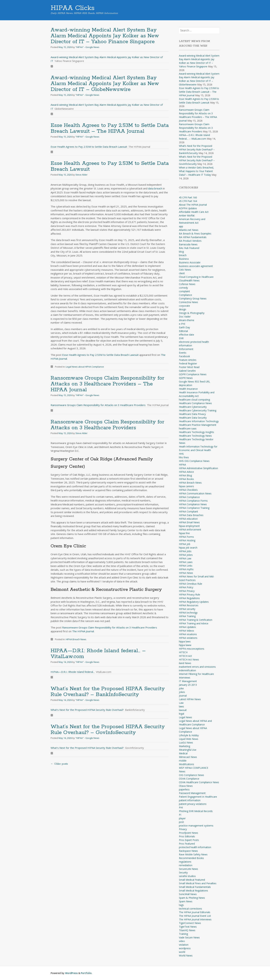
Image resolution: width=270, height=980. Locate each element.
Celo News (185, 270)
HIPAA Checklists (188, 490)
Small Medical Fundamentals (195, 887)
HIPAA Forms (186, 537)
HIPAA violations (188, 638)
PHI (181, 807)
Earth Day (184, 327)
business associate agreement (196, 266)
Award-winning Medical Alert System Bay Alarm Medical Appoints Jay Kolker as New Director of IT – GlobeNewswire (105, 84)
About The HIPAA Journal (193, 205)
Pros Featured (187, 844)
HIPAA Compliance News (193, 504)
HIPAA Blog (185, 475)
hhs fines (184, 457)
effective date (186, 335)
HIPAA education (188, 519)
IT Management (188, 681)
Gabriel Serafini (187, 371)
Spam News (186, 901)
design (183, 309)
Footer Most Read (189, 367)
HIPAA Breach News (76, 639)
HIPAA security (187, 609)
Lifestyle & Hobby (189, 735)
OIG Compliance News (191, 775)
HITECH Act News (189, 659)
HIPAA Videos (186, 631)
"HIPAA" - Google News (87, 47)
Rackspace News (188, 851)
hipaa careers (186, 486)
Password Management (192, 793)
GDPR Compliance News (193, 374)
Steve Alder (81, 175)
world (182, 952)
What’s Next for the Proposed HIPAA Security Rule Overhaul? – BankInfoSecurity (108, 692)
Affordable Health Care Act (194, 212)
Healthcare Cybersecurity (193, 407)
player (182, 818)
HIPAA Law (185, 558)
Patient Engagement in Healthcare (198, 797)
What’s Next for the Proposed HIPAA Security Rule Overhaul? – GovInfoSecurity (108, 730)
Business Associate (190, 262)
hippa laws (185, 641)
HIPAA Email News (189, 522)
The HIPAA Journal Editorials (195, 912)
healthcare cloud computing (194, 400)
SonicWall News (188, 894)
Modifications (186, 764)
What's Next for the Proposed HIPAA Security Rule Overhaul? (87, 710)
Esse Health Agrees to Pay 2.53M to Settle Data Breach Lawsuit (89, 147)
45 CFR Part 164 (188, 201)
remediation (186, 865)
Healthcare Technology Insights (196, 432)
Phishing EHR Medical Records (196, 811)
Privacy (183, 829)
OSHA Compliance (189, 779)
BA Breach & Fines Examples (195, 234)
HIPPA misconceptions (192, 649)
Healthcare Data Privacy (192, 414)
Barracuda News (188, 244)
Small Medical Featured (192, 880)
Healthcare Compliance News (195, 403)
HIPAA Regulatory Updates (194, 602)
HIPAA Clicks (73, 8)
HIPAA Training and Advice (194, 623)
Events (183, 353)
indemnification (187, 670)
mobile (183, 761)
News (182, 771)
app (181, 226)
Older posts (59, 764)
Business (184, 259)
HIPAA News (186, 573)
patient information (190, 800)
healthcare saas (188, 428)
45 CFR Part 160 (188, 197)
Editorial (183, 331)
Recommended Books (191, 858)
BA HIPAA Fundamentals (193, 237)
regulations (185, 862)
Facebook (184, 356)
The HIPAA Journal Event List (195, 916)
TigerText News (188, 927)
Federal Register (188, 363)
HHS (181, 454)
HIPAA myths (186, 569)
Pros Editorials (187, 836)
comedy (183, 288)
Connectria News (188, 302)
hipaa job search (188, 548)
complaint (184, 291)
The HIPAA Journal (83, 631)
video (182, 941)
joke (181, 688)
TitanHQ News (187, 930)
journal (183, 696)
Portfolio (86, 973)
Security (183, 872)
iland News (185, 663)
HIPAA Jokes (186, 555)
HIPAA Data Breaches (191, 515)
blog (181, 252)
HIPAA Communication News (195, 493)
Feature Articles (188, 360)
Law (181, 703)
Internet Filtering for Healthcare (196, 674)
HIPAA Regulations (189, 598)
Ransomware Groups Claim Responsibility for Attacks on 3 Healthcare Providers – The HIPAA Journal (107, 384)
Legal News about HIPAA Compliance (85, 367)
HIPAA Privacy (187, 591)
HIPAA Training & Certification (196, 620)
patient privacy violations (193, 804)
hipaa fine (184, 533)
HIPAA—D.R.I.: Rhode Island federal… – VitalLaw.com (98, 654)
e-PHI (182, 324)
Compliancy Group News (193, 299)
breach (183, 255)
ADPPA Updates (188, 208)
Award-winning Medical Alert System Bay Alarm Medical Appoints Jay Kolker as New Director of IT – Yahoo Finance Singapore (105, 36)
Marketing (185, 746)
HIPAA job (185, 544)
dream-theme (187, 320)
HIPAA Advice (186, 472)
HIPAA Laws (186, 562)
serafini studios (187, 876)
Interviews (185, 678)
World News (186, 956)
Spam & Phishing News (192, 898)
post (181, 822)
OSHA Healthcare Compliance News (199, 782)
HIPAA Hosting (187, 540)
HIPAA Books (186, 479)
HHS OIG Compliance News (194, 461)
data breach (155, 188)
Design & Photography (192, 313)
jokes (182, 692)
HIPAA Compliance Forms (193, 501)
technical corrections (190, 909)
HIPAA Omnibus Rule (191, 584)
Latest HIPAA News (190, 699)
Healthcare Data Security (193, 418)
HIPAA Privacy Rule (189, 595)
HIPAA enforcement (190, 530)
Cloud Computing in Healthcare (196, 277)
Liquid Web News (189, 739)
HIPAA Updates (187, 627)
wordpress (185, 948)
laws (181, 706)
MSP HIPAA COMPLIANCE (194, 768)
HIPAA (182, 465)
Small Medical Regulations (193, 891)
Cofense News (187, 284)
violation (184, 945)
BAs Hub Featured (189, 248)
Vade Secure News (189, 937)
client (182, 273)
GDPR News (186, 378)
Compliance (185, 295)
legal (181, 714)
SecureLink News (188, 869)
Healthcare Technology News (195, 436)
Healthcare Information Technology (199, 421)
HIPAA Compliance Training (194, 508)
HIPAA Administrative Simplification (198, 468)
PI (180, 815)
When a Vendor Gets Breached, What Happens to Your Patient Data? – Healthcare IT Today (196, 171)
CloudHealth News (189, 280)
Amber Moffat (187, 215)
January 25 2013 (188, 685)
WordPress (71, 973)
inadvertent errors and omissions (197, 667)
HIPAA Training (187, 616)
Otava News (186, 786)
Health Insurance (188, 389)
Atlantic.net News (189, 230)
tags (181, 905)
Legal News (185, 717)
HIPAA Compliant (188, 511)
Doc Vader (185, 317)
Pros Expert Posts (189, 840)
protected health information (195, 847)
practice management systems (196, 826)
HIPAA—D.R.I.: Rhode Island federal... (73, 672)
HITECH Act (185, 656)
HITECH (183, 652)
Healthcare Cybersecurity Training (198, 410)
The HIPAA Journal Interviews (195, 919)
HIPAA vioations (188, 634)
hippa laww (185, 645)
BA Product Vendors (190, 241)
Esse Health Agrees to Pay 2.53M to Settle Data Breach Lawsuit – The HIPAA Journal (110, 128)
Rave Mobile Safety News (193, 854)
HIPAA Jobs (185, 551)
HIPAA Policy (186, 587)
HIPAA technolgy (188, 613)
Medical (183, 753)
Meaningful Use (188, 750)
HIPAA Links (186, 566)
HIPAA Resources (189, 605)
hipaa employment (189, 526)
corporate (184, 306)
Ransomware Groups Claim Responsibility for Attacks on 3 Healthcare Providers (98, 405)
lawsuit (183, 710)
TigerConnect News (190, 923)
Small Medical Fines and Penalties (198, 883)
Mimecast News (188, 757)
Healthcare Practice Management (198, 425)
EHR (181, 338)
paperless (184, 789)
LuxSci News (186, 743)
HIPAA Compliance (189, 497)
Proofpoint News (188, 833)
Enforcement (186, 349)
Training (183, 934)
